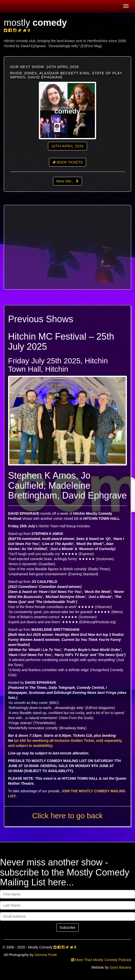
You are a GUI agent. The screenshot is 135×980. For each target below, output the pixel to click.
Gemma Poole (46, 955)
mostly (35, 23)
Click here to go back (67, 816)
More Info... (67, 181)
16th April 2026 (67, 146)
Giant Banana (120, 967)
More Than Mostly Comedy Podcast (101, 960)
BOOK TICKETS (67, 162)
